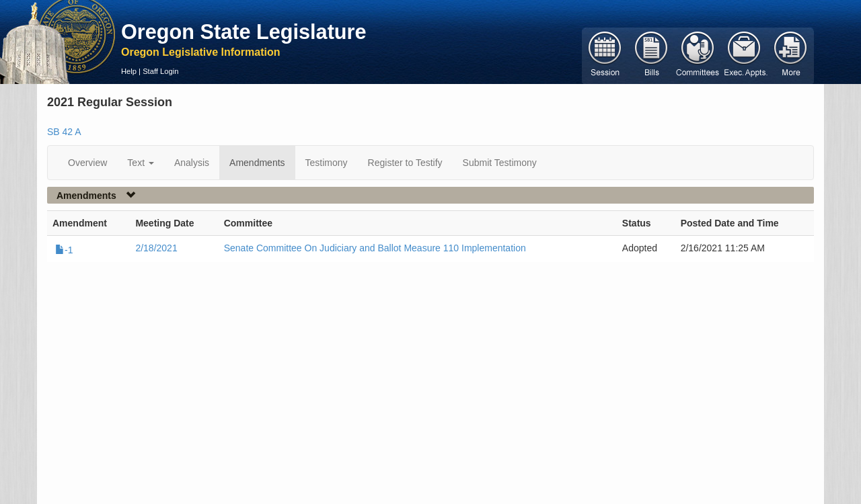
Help (129, 71)
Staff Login (160, 71)
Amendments (257, 163)
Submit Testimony (500, 163)
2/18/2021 (156, 248)
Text (141, 163)
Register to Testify (405, 163)
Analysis (192, 163)
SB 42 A (64, 132)
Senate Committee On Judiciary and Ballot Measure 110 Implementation (375, 248)
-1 (64, 250)
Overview (87, 163)
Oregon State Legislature (244, 32)
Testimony (327, 163)
